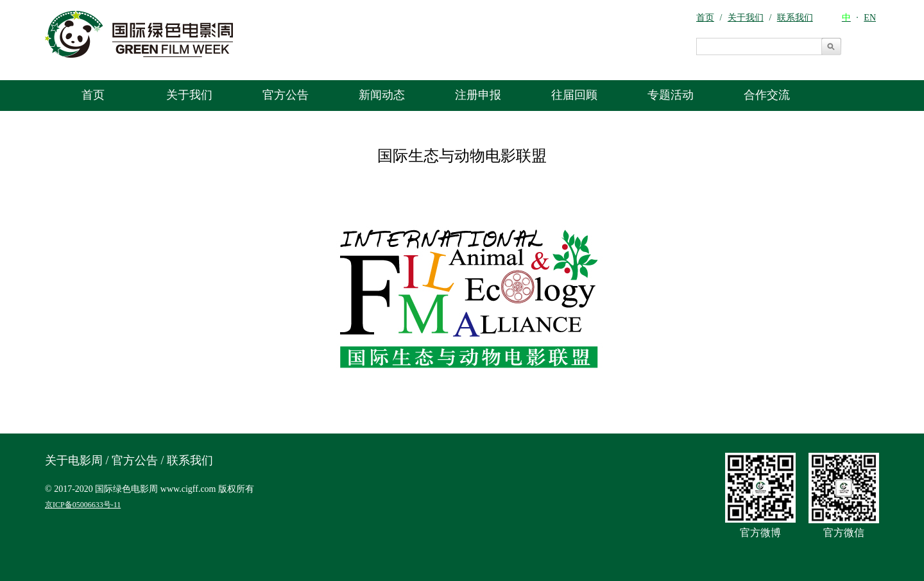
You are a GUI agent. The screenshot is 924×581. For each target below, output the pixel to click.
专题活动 (671, 95)
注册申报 (478, 95)
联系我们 (190, 460)
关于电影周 (74, 460)
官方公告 (286, 95)
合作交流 (767, 95)
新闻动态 (382, 95)
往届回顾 (574, 95)
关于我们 (189, 95)
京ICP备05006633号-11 (83, 505)
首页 (93, 95)
